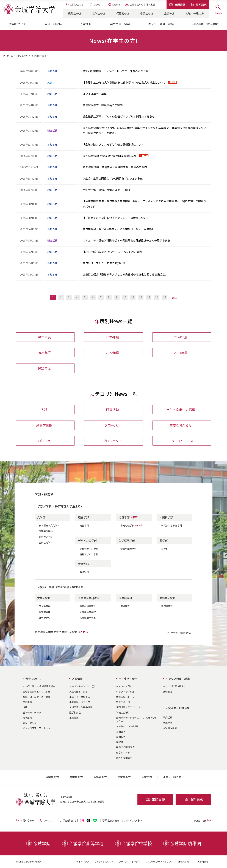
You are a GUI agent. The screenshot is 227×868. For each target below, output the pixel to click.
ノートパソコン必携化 (128, 727)
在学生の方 (99, 13)
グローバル (112, 426)
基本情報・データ (32, 713)
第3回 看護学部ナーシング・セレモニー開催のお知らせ (116, 71)
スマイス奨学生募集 (95, 94)
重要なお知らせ (181, 426)
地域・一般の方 (195, 13)
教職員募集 (184, 862)
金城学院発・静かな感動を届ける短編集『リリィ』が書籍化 (119, 229)
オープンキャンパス (80, 687)
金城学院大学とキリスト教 (37, 692)
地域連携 (168, 723)
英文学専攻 (45, 612)
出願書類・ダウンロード (82, 702)
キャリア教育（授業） (175, 687)
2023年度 (44, 353)
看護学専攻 (167, 607)
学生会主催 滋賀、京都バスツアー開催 (106, 190)
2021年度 (181, 353)
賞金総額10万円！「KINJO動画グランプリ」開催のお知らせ (119, 116)
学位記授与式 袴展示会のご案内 (103, 105)
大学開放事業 (170, 728)
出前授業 (74, 718)
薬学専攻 (125, 607)
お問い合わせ (75, 4)
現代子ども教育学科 (172, 526)
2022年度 (112, 353)
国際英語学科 (46, 531)
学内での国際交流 (125, 748)
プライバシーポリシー (129, 862)
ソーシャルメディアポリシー (159, 862)
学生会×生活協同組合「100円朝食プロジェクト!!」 (114, 178)
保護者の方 (123, 13)
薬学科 (165, 549)
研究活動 (112, 410)
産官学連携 (44, 426)
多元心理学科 (131, 526)
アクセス (96, 4)
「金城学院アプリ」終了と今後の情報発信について (113, 144)
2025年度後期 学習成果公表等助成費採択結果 (110, 156)
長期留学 (121, 732)
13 (149, 297)
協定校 (120, 742)
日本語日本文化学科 (49, 526)
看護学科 (84, 572)
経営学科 (84, 526)
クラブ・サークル (125, 692)
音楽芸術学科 (46, 543)
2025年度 (112, 337)
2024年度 (181, 337)
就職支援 (168, 692)
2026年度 (44, 337)
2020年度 (44, 368)
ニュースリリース (181, 441)
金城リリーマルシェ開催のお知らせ (104, 263)
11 (133, 297)
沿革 (25, 707)
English (114, 4)
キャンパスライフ (125, 687)
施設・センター (31, 723)
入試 (44, 410)
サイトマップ (83, 862)
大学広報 (27, 718)
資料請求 (199, 5)
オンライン (132, 821)
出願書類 (177, 5)
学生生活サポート (125, 702)
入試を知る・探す (79, 692)
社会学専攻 (45, 618)
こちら (84, 632)
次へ (174, 297)
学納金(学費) (123, 713)
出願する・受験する (80, 697)
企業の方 (169, 13)
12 (141, 297)
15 (165, 297)
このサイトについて (104, 862)
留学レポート (123, 753)
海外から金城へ (124, 758)
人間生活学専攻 (88, 618)
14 (157, 297)
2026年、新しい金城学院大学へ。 (40, 687)
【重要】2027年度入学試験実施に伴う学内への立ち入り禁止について (124, 82)
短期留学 (121, 737)
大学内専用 (203, 862)
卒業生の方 (147, 13)
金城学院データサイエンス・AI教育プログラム (137, 720)
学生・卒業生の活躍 (181, 410)
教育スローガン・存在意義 (37, 697)
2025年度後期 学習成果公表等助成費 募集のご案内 (115, 167)
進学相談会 (75, 713)
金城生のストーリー (127, 697)
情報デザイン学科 (89, 555)
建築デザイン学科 (89, 549)
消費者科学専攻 (88, 607)
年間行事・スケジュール (129, 707)
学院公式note (110, 821)
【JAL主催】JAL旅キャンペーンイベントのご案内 (112, 252)
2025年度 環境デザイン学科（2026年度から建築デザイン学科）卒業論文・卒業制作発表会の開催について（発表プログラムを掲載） (144, 130)
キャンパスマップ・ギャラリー (39, 728)
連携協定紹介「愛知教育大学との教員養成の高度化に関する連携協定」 (125, 274)
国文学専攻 (45, 607)
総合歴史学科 (46, 537)
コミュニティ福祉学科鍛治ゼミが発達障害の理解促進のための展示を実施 (126, 240)
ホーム (10, 56)
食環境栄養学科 (128, 549)
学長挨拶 (27, 702)
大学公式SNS (68, 821)
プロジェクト (112, 441)
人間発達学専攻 (88, 612)
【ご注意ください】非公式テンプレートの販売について (116, 218)
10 (125, 297)
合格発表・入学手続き (81, 707)
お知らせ (44, 441)
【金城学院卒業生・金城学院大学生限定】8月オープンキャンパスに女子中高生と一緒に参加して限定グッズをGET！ (144, 204)
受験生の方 (75, 13)
